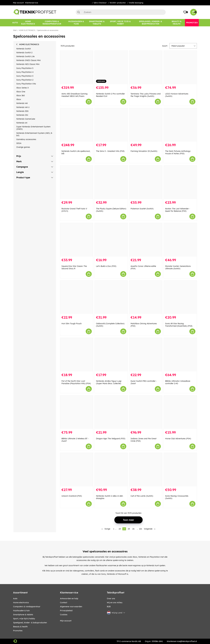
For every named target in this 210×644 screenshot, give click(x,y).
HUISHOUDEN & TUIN (21, 611)
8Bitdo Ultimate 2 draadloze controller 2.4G (178, 382)
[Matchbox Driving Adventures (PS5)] (146, 297)
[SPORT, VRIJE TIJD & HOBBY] (120, 23)
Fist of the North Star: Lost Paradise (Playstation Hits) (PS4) (76, 382)
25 (129, 529)
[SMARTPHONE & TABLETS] (97, 23)
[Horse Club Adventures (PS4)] (180, 412)
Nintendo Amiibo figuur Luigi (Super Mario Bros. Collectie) (109, 382)
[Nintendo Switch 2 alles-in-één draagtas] (111, 470)
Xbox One (21, 92)
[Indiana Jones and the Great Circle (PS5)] (146, 412)
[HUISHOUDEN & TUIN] (76, 23)
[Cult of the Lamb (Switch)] (146, 470)
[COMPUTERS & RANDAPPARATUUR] (52, 23)
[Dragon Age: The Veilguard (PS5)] (111, 412)
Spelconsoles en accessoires (48, 30)
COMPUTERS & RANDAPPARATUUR (27, 607)
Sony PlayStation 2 (25, 80)
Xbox (19, 99)
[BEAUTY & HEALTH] (177, 23)
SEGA (19, 143)
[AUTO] (15, 23)
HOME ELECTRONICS (27, 30)
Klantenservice (32, 3)
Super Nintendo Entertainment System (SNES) (33, 128)
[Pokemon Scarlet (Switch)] (146, 182)
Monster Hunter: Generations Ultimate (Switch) (178, 267)
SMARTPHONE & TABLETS (23, 615)
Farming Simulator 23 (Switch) (144, 151)
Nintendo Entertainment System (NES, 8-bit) (34, 134)
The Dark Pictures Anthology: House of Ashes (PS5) (178, 152)
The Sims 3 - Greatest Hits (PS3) (110, 151)
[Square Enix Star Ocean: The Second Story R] (77, 240)
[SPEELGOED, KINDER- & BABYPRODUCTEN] (151, 23)
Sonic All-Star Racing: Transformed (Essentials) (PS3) (179, 325)
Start (15, 30)
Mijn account (18, 3)
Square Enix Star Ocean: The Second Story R (74, 267)
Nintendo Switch (24, 49)
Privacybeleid (66, 611)
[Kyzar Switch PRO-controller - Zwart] (146, 355)
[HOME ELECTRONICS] (28, 23)
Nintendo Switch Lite (25, 56)
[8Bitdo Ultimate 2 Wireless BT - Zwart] (77, 412)
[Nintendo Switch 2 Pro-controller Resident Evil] (111, 67)
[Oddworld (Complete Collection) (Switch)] (111, 297)
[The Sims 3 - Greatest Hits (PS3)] (111, 125)
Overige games (23, 147)
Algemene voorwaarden (71, 607)
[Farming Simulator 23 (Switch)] (146, 125)
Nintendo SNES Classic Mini (28, 60)
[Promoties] (192, 23)
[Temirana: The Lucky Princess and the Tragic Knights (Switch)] (146, 67)
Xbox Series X (22, 88)
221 (140, 529)
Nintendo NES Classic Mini (28, 64)
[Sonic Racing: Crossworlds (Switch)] (180, 470)
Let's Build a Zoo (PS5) (106, 266)
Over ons (111, 599)
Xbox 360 (21, 95)
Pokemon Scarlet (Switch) (142, 209)
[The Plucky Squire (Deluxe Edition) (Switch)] (111, 182)
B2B (109, 607)
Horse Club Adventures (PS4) (178, 439)
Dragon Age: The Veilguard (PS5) (111, 439)
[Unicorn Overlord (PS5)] (77, 470)
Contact (64, 603)
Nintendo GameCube (26, 119)
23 (120, 529)
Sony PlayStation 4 (25, 72)
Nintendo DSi (22, 115)
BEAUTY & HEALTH (20, 627)
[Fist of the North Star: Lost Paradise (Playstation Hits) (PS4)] (77, 355)
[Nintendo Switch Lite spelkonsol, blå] (77, 125)
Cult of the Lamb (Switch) (142, 496)
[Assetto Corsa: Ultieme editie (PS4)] (146, 240)
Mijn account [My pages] (66, 621)
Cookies (64, 615)
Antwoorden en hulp (69, 599)
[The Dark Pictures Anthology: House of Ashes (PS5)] (180, 125)
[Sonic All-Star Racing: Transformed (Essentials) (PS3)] (180, 297)
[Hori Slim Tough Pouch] (77, 297)
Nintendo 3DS (22, 111)
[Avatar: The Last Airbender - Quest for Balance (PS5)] (180, 182)
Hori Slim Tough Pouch (72, 324)
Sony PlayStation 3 (25, 76)
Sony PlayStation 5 (25, 68)
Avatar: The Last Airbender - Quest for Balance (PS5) (178, 210)
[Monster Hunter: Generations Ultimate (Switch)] (180, 240)
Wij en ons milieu (115, 603)
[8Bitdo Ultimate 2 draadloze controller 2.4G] (180, 355)
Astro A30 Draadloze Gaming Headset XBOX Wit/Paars (74, 95)
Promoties (18, 631)
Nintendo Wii (22, 103)
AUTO (15, 599)
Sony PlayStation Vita (26, 84)
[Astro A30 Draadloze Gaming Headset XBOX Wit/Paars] (77, 67)
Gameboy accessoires (26, 139)
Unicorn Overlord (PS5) (72, 496)
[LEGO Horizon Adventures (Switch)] (180, 67)
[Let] (111, 240)
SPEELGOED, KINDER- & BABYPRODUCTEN (30, 623)
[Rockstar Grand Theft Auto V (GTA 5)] (77, 182)
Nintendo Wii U (23, 107)
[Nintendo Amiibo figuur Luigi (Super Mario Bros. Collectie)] (111, 355)
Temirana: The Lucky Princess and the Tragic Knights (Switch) (146, 95)
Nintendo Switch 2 (24, 53)
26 (133, 529)
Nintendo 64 (22, 123)
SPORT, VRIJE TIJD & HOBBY (24, 619)
